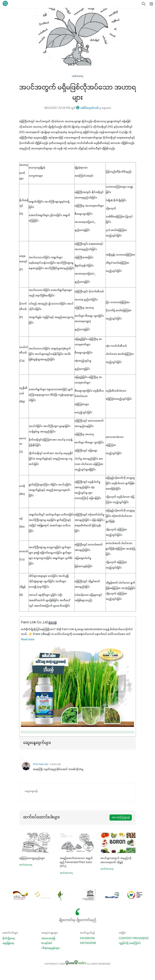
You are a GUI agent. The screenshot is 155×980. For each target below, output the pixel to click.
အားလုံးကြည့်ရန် (121, 818)
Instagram (88, 943)
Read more (28, 640)
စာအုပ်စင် (47, 943)
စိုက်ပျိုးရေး (9, 938)
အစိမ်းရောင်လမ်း (87, 108)
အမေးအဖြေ (48, 938)
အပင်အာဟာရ (77, 76)
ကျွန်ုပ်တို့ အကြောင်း (130, 943)
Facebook (87, 938)
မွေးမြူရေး (8, 943)
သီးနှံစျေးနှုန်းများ (51, 948)
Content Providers (134, 938)
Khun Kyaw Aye (41, 764)
